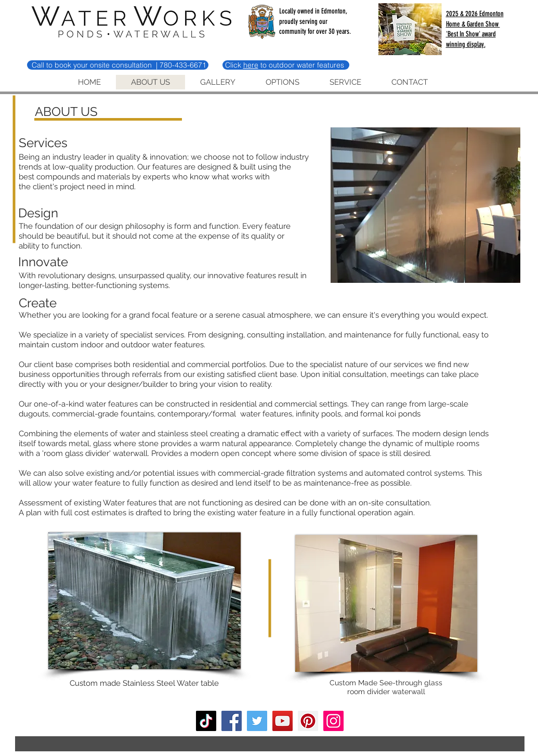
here (251, 65)
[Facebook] (232, 721)
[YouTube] (283, 721)
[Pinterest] (308, 721)
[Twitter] (257, 721)
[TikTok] (206, 721)
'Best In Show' (464, 34)
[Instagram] (333, 721)
